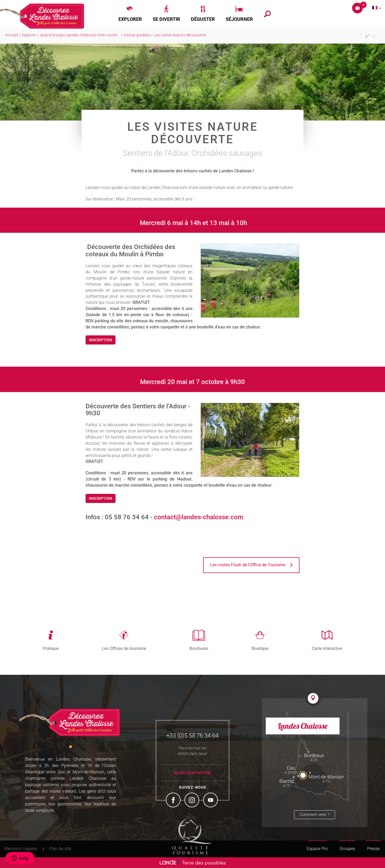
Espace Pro (317, 849)
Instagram (192, 801)
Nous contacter (192, 773)
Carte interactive (327, 648)
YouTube (211, 801)
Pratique (51, 648)
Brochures (199, 648)
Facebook (174, 801)
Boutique (260, 648)
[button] (130, 14)
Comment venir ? (315, 815)
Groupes (347, 849)
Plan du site (60, 849)
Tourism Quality (192, 836)
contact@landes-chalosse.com (199, 517)
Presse (373, 849)
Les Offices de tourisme (124, 648)
